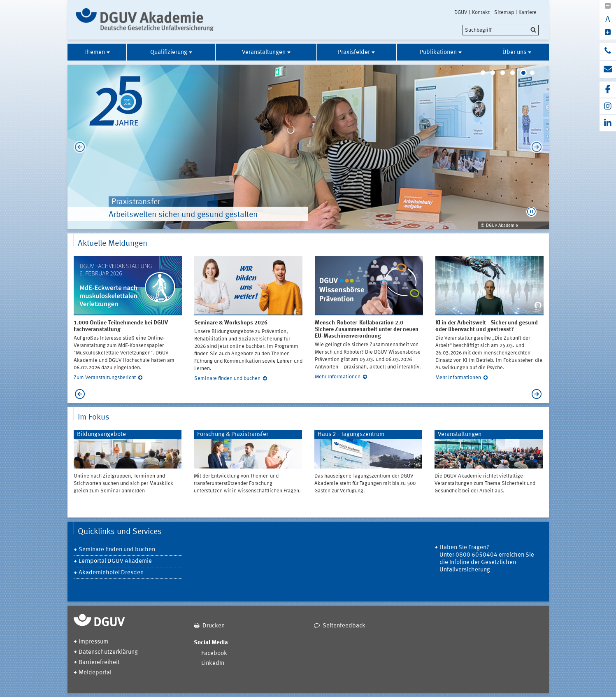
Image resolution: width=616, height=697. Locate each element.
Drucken (214, 626)
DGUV (461, 12)
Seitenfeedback (344, 626)
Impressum (93, 642)
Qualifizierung (169, 52)
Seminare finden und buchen (227, 379)
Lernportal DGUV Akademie (115, 561)
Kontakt (481, 12)
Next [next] (539, 147)
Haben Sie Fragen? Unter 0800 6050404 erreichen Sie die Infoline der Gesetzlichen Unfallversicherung (487, 559)
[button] (531, 212)
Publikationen (438, 52)
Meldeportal (95, 673)
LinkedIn (213, 663)
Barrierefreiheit (99, 663)
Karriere (528, 12)
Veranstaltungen (264, 52)
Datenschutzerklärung (108, 652)
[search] (501, 30)
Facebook (214, 654)
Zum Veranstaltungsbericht (105, 378)
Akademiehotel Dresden (111, 573)
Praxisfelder (354, 52)
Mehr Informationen (338, 377)
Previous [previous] (78, 147)
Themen (94, 52)
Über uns (514, 52)
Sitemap (504, 12)
